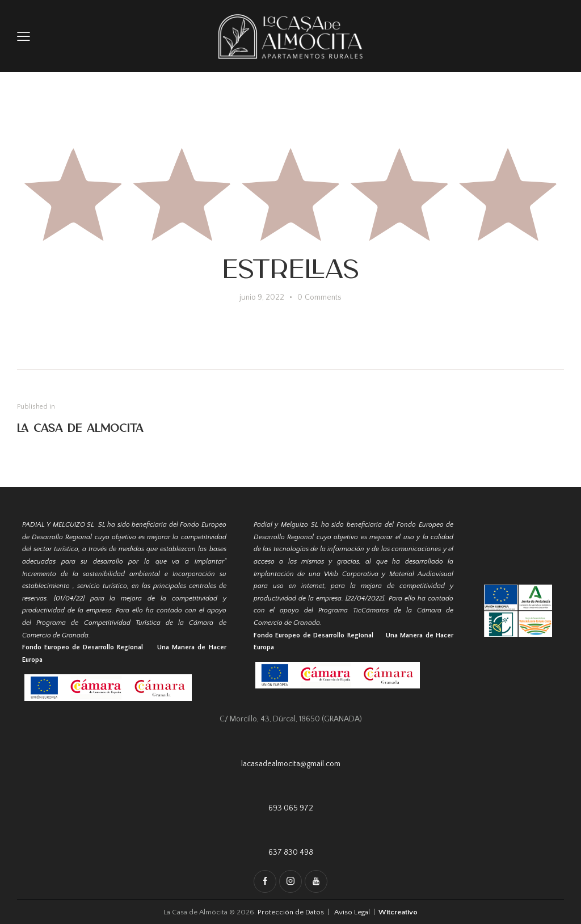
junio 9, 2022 (262, 297)
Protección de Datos (292, 912)
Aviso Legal (352, 912)
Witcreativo (398, 912)
